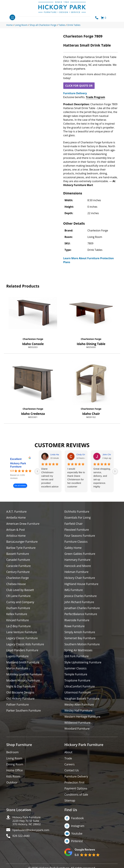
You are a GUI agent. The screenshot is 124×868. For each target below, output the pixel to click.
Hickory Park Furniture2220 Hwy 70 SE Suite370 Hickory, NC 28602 (28, 826)
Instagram (78, 831)
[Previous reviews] (37, 471)
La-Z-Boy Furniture (19, 628)
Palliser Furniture (18, 708)
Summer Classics (76, 671)
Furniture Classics (76, 542)
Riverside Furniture (77, 622)
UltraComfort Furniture (80, 690)
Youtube (77, 839)
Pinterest (77, 847)
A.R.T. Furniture (17, 512)
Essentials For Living (78, 518)
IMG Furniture (74, 591)
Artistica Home (16, 536)
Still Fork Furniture (77, 659)
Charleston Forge (33, 339)
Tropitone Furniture (78, 684)
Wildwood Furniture (78, 727)
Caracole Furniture (19, 567)
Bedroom (13, 756)
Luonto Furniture (18, 659)
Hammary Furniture (78, 561)
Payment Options (76, 793)
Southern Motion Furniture (83, 647)
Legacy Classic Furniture (23, 641)
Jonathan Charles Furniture (83, 610)
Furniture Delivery (75, 93)
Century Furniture (18, 573)
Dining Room (15, 769)
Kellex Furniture (17, 616)
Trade (68, 763)
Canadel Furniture (18, 561)
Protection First (75, 787)
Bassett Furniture (18, 555)
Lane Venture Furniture (22, 634)
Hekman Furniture (77, 573)
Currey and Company (21, 604)
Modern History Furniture (24, 684)
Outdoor (12, 787)
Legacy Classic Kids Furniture (26, 647)
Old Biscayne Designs (21, 696)
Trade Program (96, 97)
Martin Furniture (17, 671)
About (69, 756)
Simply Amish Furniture (80, 634)
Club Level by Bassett (21, 591)
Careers (70, 769)
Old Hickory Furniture (21, 702)
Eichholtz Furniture (77, 512)
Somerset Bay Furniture (80, 641)
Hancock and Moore (78, 567)
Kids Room (13, 781)
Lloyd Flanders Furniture (23, 653)
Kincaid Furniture (18, 622)
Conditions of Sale (77, 799)
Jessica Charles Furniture (81, 598)
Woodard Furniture (77, 733)
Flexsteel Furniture (77, 530)
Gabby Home (73, 548)
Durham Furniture (19, 610)
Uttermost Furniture (78, 696)
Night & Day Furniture (21, 690)
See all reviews (20, 486)
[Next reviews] (115, 471)
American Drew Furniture (23, 524)
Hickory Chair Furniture (80, 579)
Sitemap (70, 806)
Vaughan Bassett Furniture (82, 702)
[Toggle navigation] (12, 17)
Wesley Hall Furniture (79, 714)
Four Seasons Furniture (80, 536)
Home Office (15, 775)
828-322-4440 (22, 842)
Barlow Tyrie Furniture (21, 548)
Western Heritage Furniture (83, 720)
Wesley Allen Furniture (80, 708)
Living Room (15, 763)
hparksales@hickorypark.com (32, 836)
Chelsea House (16, 585)
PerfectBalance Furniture (81, 616)
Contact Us (72, 775)
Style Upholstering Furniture (83, 665)
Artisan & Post (16, 530)
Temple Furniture (76, 677)
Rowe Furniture (75, 628)
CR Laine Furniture (19, 598)
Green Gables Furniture (80, 555)
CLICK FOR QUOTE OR (79, 86)
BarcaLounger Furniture (22, 542)
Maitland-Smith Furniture (23, 665)
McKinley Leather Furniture (25, 677)
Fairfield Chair (74, 524)
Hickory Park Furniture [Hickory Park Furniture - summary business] (18, 465)
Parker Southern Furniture (24, 714)
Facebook (78, 823)
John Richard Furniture (80, 604)
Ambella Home (16, 518)
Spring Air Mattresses (79, 653)
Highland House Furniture (82, 585)
